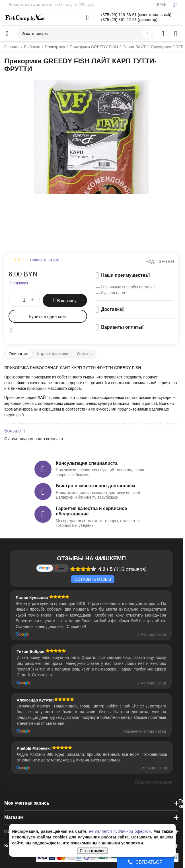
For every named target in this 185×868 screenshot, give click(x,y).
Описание (18, 354)
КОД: (151, 262)
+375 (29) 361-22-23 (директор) (129, 20)
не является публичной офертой (120, 831)
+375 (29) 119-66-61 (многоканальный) (136, 15)
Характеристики (53, 354)
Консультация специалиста (87, 463)
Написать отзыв (45, 260)
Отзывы (85, 354)
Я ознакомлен (93, 851)
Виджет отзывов (153, 782)
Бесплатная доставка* (30, 5)
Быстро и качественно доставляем (95, 486)
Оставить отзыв (93, 579)
